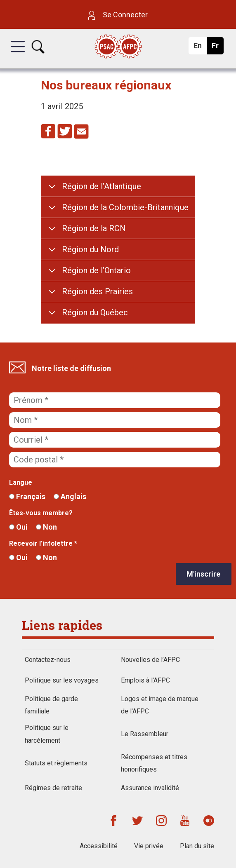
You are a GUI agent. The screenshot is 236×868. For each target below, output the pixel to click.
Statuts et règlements (56, 763)
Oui (18, 527)
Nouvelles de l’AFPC (150, 660)
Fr (217, 48)
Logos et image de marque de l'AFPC (160, 705)
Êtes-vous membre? (41, 513)
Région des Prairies (97, 291)
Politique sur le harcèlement (47, 734)
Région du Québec (95, 312)
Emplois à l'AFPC (145, 680)
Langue (21, 482)
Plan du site (197, 846)
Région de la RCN (94, 228)
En (200, 48)
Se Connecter (118, 15)
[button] (18, 54)
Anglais (70, 496)
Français (27, 496)
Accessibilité (99, 846)
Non (46, 527)
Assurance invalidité (150, 788)
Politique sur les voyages (62, 680)
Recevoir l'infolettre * (43, 543)
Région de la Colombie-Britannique (125, 207)
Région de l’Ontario (96, 270)
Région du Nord (90, 249)
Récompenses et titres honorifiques (154, 763)
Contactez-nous (48, 660)
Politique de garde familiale (51, 705)
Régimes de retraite (53, 788)
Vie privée (149, 846)
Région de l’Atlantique (101, 186)
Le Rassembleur (145, 734)
